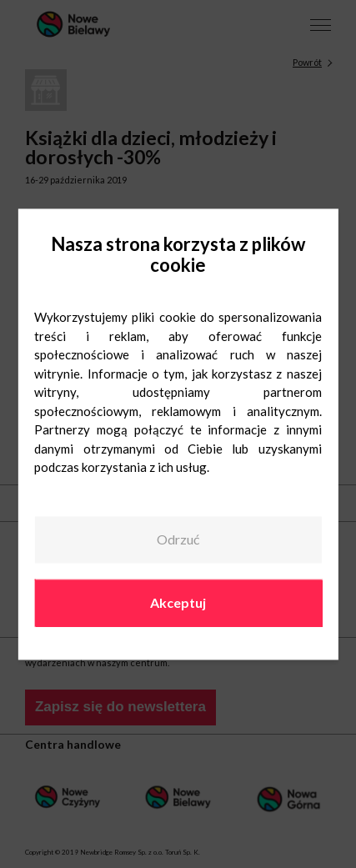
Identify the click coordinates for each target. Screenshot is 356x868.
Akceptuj (178, 602)
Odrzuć (178, 540)
